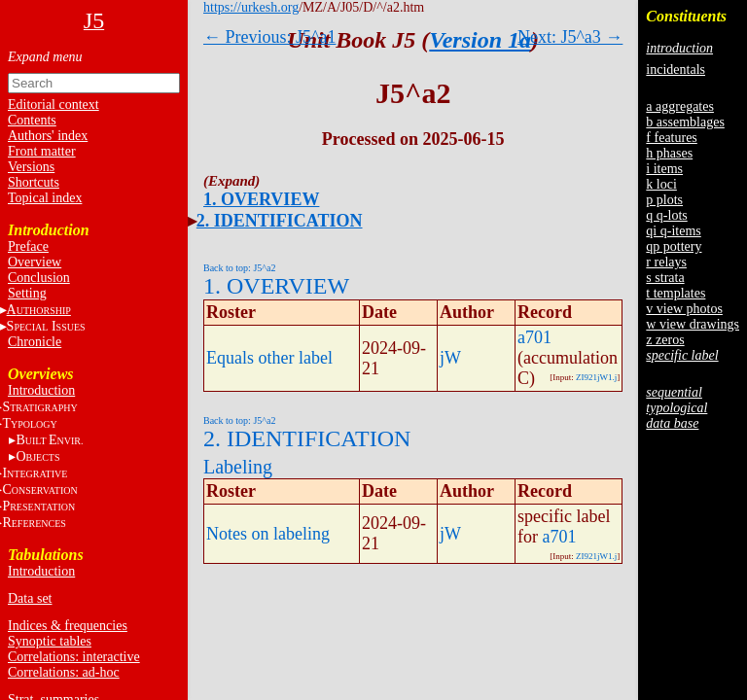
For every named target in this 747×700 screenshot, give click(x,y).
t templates (676, 293)
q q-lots (666, 215)
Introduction (41, 390)
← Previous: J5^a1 (269, 37)
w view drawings (693, 324)
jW (450, 358)
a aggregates (680, 106)
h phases (669, 153)
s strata (665, 278)
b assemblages (685, 122)
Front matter (42, 151)
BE (49, 440)
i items (664, 169)
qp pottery (674, 246)
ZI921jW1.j (596, 377)
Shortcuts (34, 182)
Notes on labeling (268, 534)
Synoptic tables (50, 641)
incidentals (676, 70)
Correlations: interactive (74, 657)
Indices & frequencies (68, 626)
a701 (534, 337)
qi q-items (673, 231)
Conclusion (39, 278)
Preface (28, 246)
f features (671, 138)
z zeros (665, 340)
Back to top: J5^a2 (239, 268)
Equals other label (269, 358)
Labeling (238, 467)
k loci (661, 184)
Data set (30, 598)
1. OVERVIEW (261, 199)
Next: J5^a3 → (570, 37)
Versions (31, 167)
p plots (664, 200)
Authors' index (48, 136)
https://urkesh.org (251, 7)
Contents (32, 120)
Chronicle (35, 342)
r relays (666, 262)
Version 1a (480, 40)
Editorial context (53, 105)
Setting (27, 293)
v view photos (684, 309)
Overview (35, 262)
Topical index (45, 198)
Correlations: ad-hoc (64, 672)
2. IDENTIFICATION (280, 221)
